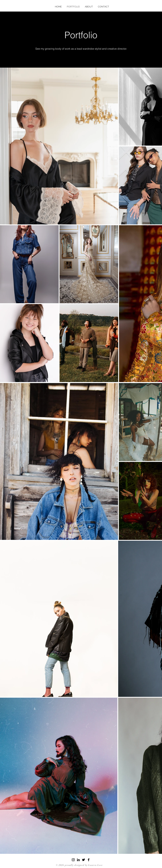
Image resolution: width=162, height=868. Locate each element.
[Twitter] (83, 860)
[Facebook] (89, 860)
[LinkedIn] (78, 860)
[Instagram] (73, 860)
